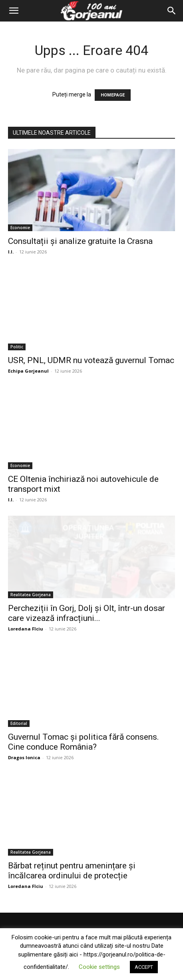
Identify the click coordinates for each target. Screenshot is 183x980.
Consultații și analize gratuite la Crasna (80, 241)
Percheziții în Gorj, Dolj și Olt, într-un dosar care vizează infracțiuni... (87, 613)
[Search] (172, 11)
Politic (17, 347)
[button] (14, 11)
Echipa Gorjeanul (28, 371)
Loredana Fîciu (26, 629)
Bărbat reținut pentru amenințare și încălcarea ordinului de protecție (72, 871)
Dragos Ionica (24, 757)
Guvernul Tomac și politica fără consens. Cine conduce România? (84, 742)
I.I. (11, 252)
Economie (20, 228)
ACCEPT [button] (144, 967)
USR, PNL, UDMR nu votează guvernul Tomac (91, 360)
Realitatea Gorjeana (31, 595)
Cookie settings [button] (99, 967)
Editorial (19, 723)
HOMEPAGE (113, 95)
